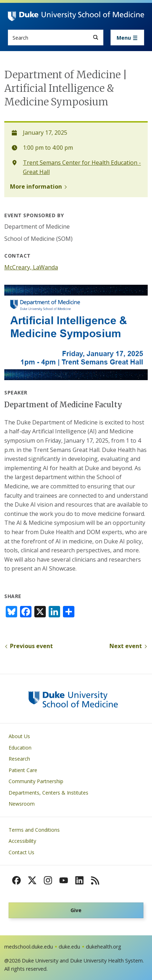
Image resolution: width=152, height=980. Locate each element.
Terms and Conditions (34, 830)
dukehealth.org (104, 947)
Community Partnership (36, 781)
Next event (126, 646)
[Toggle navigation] (127, 38)
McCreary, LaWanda (31, 267)
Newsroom (22, 804)
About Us (19, 736)
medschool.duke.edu (29, 947)
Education (20, 748)
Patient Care (23, 770)
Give (76, 910)
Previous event (31, 646)
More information (36, 186)
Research (19, 759)
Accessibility (22, 841)
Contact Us (21, 852)
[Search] (96, 37)
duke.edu (69, 947)
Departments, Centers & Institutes (48, 793)
